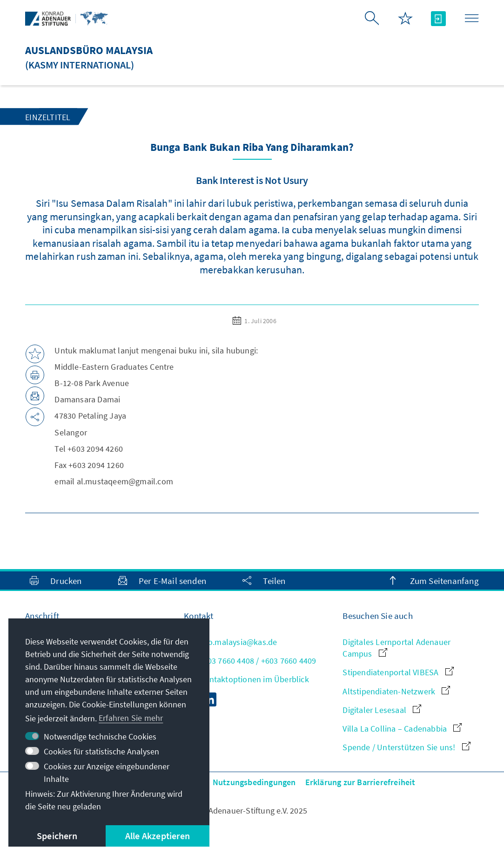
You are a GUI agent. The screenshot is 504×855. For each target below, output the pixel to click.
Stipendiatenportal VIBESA (398, 672)
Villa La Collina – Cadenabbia (402, 729)
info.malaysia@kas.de (230, 642)
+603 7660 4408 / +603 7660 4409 (250, 661)
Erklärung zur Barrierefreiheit (360, 782)
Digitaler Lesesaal (382, 710)
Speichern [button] (57, 836)
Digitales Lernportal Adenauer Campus (396, 648)
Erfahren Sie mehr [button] (131, 718)
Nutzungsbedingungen (254, 782)
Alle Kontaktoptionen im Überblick (246, 679)
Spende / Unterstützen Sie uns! (406, 747)
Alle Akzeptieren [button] (158, 836)
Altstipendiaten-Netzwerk (396, 691)
